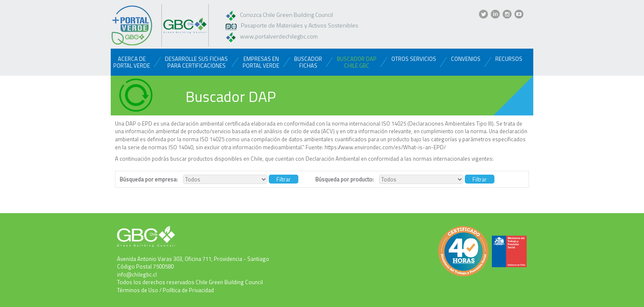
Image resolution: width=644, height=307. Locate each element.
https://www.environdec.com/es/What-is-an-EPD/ (385, 147)
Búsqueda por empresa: (149, 180)
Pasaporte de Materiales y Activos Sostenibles (300, 25)
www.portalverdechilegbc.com (279, 36)
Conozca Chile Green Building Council (287, 15)
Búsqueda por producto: (344, 180)
